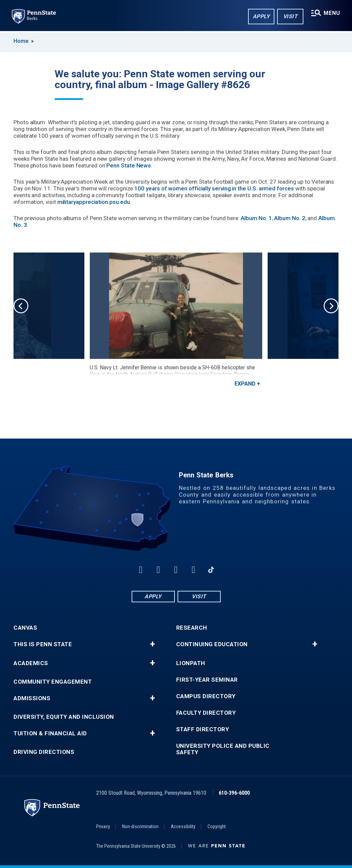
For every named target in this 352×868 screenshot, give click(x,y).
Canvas (25, 628)
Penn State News (129, 165)
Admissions (32, 698)
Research (192, 628)
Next (331, 306)
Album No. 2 (290, 218)
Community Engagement (53, 682)
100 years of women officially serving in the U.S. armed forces (214, 188)
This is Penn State (43, 644)
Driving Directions (44, 752)
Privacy (103, 826)
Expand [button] (245, 384)
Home (21, 41)
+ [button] (152, 644)
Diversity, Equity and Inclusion (64, 717)
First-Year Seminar (207, 680)
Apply (261, 16)
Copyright (217, 826)
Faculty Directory (206, 713)
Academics (31, 663)
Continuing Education (212, 644)
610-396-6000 (234, 793)
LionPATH (191, 663)
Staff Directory (203, 729)
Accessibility (183, 826)
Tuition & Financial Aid (50, 733)
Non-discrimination (140, 826)
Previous (21, 306)
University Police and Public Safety (223, 749)
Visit (290, 16)
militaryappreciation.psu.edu (94, 202)
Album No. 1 (256, 218)
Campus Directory (206, 696)
